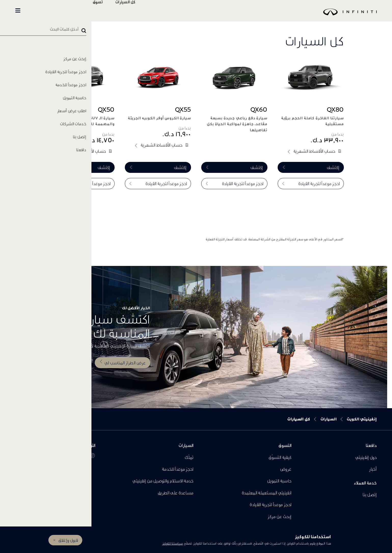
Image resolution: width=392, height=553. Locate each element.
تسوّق (113, 11)
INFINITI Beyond (43, 11)
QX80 (335, 109)
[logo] (209, 16)
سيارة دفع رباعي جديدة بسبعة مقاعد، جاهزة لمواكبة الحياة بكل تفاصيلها (237, 124)
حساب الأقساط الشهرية (314, 151)
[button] (18, 10)
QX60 (259, 109)
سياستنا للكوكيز (173, 543)
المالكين (82, 11)
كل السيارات (140, 11)
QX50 (106, 109)
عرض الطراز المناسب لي (125, 362)
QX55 (183, 109)
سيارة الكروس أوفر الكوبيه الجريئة (159, 118)
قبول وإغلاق (68, 540)
